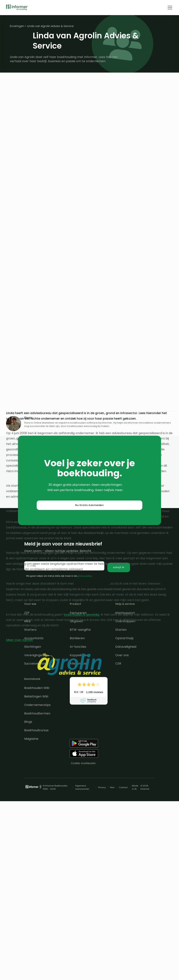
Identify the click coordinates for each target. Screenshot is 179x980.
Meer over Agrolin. (20, 640)
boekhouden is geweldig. (82, 615)
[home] (17, 7)
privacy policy (85, 576)
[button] (169, 8)
